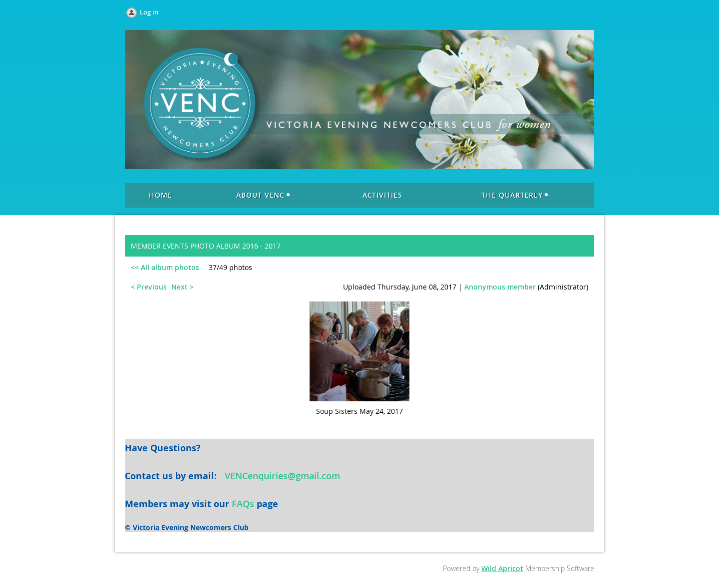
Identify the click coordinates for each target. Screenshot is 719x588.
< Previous (149, 287)
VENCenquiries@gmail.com (282, 476)
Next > (182, 287)
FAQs (243, 504)
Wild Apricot (502, 568)
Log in (149, 12)
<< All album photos (165, 267)
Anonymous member (500, 287)
